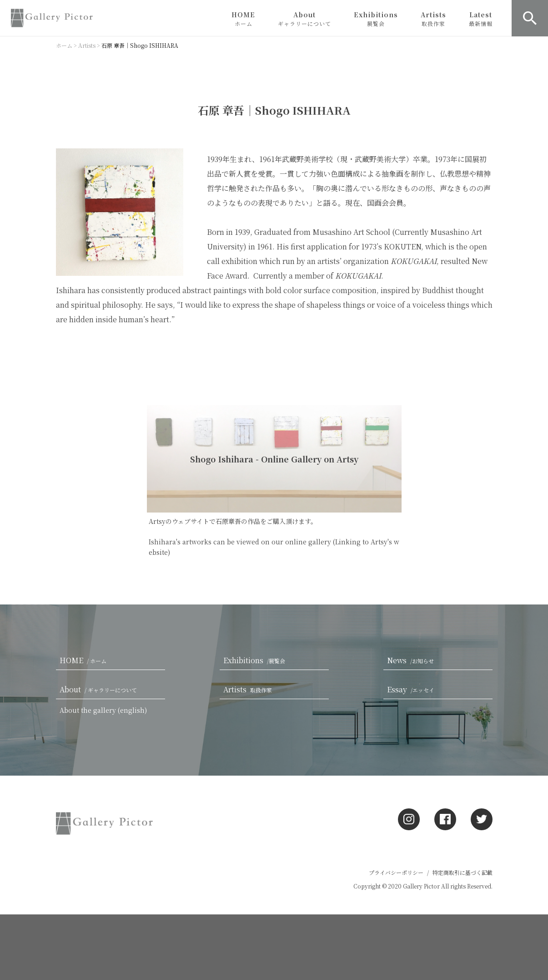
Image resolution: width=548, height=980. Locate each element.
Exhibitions (376, 19)
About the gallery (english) (103, 710)
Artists (433, 19)
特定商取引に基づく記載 (463, 872)
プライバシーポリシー (396, 872)
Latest (481, 19)
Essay (412, 689)
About (304, 19)
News (412, 660)
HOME (243, 19)
